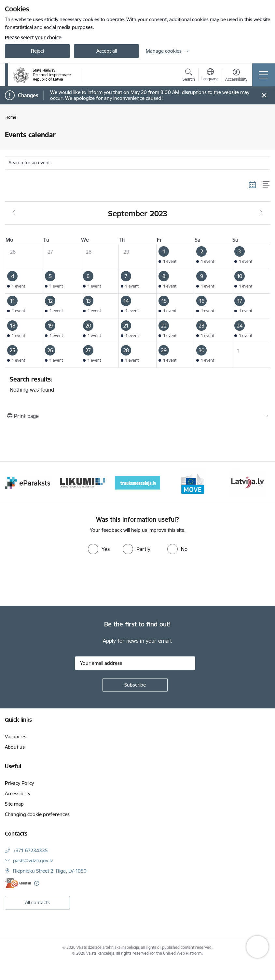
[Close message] (264, 95)
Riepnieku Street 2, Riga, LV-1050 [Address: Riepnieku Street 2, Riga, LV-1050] (50, 871)
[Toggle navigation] (264, 75)
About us (15, 747)
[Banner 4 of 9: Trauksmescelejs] (192, 482)
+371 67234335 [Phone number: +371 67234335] (30, 850)
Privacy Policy (19, 783)
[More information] (37, 883)
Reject (38, 51)
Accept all (107, 51)
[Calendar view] (253, 184)
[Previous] (14, 483)
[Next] (261, 483)
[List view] (266, 184)
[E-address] (18, 883)
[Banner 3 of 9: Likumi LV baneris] (137, 482)
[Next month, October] (261, 213)
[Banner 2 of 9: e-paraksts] (82, 482)
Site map (14, 804)
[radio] (99, 549)
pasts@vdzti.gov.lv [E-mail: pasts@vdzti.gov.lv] (33, 860)
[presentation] (54, 582)
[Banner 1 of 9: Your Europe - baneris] (27, 482)
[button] (175, 257)
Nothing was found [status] (137, 384)
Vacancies (16, 737)
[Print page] (137, 416)
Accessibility (18, 793)
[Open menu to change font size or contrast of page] (236, 76)
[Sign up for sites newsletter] (135, 685)
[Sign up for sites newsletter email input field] (135, 663)
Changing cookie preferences (37, 814)
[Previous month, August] (14, 213)
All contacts (37, 902)
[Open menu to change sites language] (210, 75)
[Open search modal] (189, 76)
